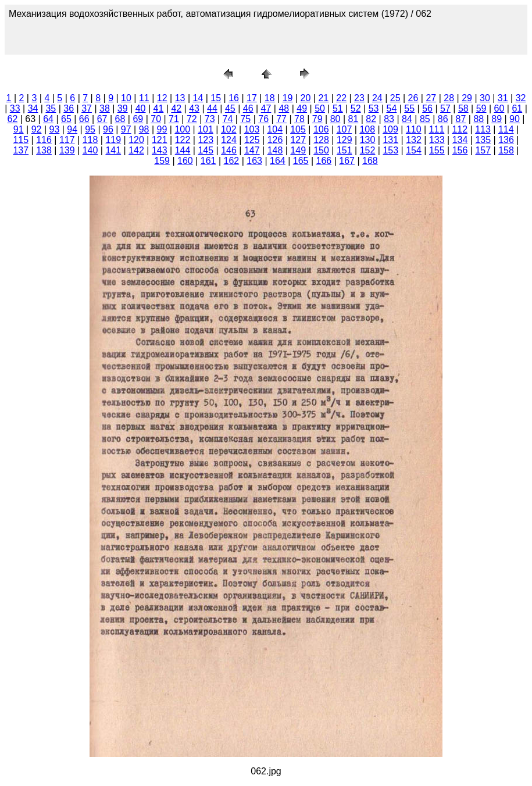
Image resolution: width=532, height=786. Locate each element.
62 (12, 119)
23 (359, 98)
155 (437, 150)
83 (389, 119)
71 (174, 119)
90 (515, 119)
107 (344, 129)
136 (506, 140)
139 (67, 150)
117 (67, 140)
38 (105, 108)
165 (301, 161)
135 (483, 140)
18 (270, 98)
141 (113, 150)
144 (183, 150)
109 (390, 129)
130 (368, 140)
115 (21, 140)
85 (425, 119)
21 (323, 98)
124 (229, 140)
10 (126, 98)
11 (144, 98)
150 (321, 150)
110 (414, 129)
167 (347, 161)
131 (390, 140)
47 (266, 108)
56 (427, 108)
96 (108, 129)
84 (407, 119)
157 (483, 150)
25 (395, 98)
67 (102, 119)
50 (320, 108)
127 (298, 140)
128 (321, 140)
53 (374, 108)
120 (136, 140)
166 (324, 161)
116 (44, 140)
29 (467, 98)
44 (212, 108)
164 (278, 161)
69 (138, 119)
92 (37, 129)
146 (229, 150)
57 (445, 108)
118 (90, 140)
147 (252, 150)
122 (183, 140)
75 (245, 119)
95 (90, 129)
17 (252, 98)
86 (443, 119)
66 (84, 119)
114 (506, 129)
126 (275, 140)
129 (344, 140)
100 (182, 129)
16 (234, 98)
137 (21, 150)
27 (431, 98)
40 (141, 108)
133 (437, 140)
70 (156, 119)
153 (390, 150)
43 (194, 108)
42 (176, 108)
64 (48, 119)
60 (499, 108)
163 (254, 161)
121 (160, 140)
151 (344, 150)
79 (317, 119)
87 (461, 119)
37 (87, 108)
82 (371, 119)
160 (185, 161)
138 (44, 150)
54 (392, 108)
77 (281, 119)
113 (483, 129)
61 (517, 108)
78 (299, 119)
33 (15, 108)
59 (481, 108)
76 (263, 119)
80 (335, 119)
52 (356, 108)
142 (136, 150)
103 (252, 129)
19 (288, 98)
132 (414, 140)
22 (341, 98)
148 (275, 150)
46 (248, 108)
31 (503, 98)
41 (159, 108)
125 (252, 140)
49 (302, 108)
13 (180, 98)
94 (72, 129)
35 (51, 108)
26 (413, 98)
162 (232, 161)
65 (66, 119)
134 (460, 140)
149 (298, 150)
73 (210, 119)
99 (162, 129)
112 (460, 129)
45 (230, 108)
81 (354, 119)
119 (113, 140)
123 (206, 140)
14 (198, 98)
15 (216, 98)
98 (144, 129)
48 (284, 108)
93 (54, 129)
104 (275, 129)
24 (377, 98)
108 (367, 129)
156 (460, 150)
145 (206, 150)
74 (228, 119)
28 (449, 98)
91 (19, 129)
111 (437, 129)
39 (123, 108)
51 (338, 108)
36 (69, 108)
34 (33, 108)
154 (414, 150)
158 (506, 150)
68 (120, 119)
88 (479, 119)
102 (229, 129)
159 (162, 161)
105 (298, 129)
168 (370, 161)
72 (192, 119)
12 (162, 98)
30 (485, 98)
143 (160, 150)
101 (206, 129)
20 (306, 98)
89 (497, 119)
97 (126, 129)
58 (463, 108)
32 (521, 98)
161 (208, 161)
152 (368, 150)
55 (409, 108)
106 (321, 129)
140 (90, 150)
